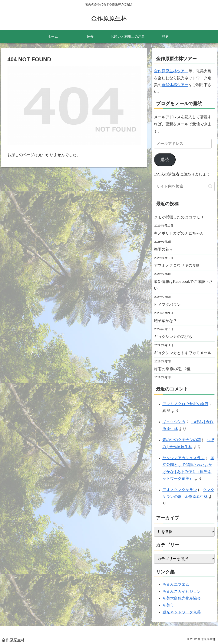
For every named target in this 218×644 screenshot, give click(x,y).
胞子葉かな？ (165, 321)
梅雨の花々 (163, 249)
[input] (184, 186)
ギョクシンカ (174, 422)
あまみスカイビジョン (182, 591)
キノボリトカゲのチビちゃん (179, 233)
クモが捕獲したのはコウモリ (179, 217)
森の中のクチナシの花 (182, 440)
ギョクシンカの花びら (173, 337)
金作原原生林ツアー (171, 71)
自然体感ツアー (175, 85)
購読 (165, 160)
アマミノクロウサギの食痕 (177, 265)
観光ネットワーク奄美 (182, 612)
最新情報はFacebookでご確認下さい (183, 285)
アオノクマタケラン (180, 490)
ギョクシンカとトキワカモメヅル (183, 353)
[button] (210, 186)
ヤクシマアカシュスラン (184, 458)
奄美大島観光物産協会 (182, 598)
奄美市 (168, 605)
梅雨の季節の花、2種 (172, 369)
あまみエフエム (176, 584)
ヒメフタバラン (167, 305)
